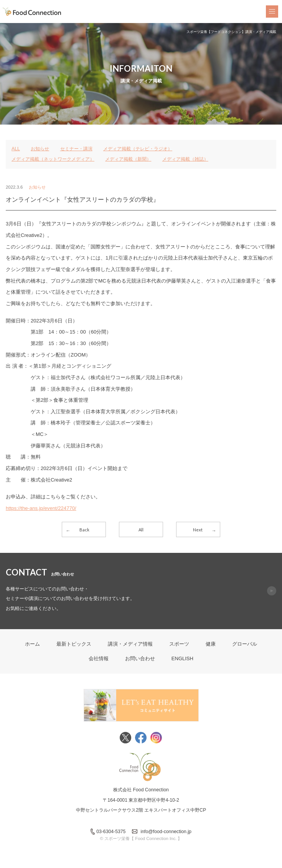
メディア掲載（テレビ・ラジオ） (138, 149)
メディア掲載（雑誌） (185, 159)
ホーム (32, 644)
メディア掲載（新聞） (128, 159)
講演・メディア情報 (130, 644)
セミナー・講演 (76, 149)
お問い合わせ (140, 658)
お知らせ (40, 149)
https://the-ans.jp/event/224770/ (41, 508)
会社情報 (99, 658)
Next (198, 530)
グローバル (245, 644)
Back (84, 530)
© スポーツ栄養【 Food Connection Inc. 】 (141, 838)
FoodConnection (32, 12)
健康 (211, 644)
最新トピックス (74, 644)
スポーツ (179, 644)
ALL (16, 149)
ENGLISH (182, 658)
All (141, 530)
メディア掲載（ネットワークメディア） (53, 159)
